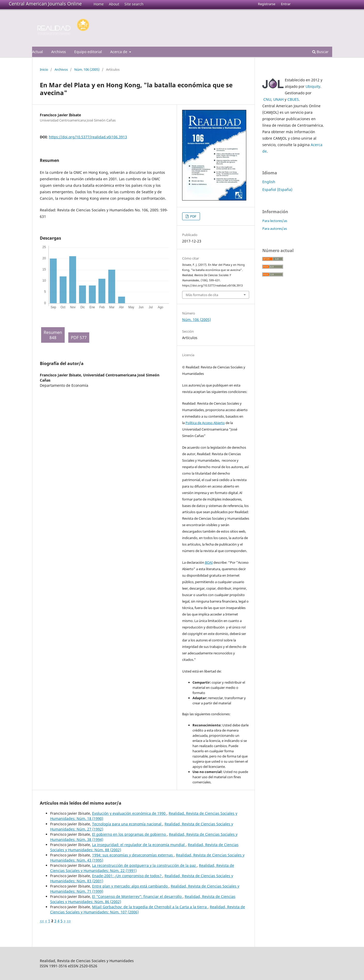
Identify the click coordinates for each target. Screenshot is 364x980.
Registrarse (267, 4)
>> (69, 921)
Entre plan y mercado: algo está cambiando (130, 886)
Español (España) (277, 189)
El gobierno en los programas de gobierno (129, 834)
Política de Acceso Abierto (205, 423)
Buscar (320, 52)
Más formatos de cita (202, 295)
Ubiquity (313, 86)
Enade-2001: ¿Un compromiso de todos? (127, 876)
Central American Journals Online (45, 4)
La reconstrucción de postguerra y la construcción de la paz (144, 865)
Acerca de (119, 52)
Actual (38, 52)
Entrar (286, 4)
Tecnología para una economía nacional (127, 824)
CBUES (293, 99)
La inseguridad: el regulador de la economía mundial (139, 845)
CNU (267, 99)
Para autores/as (275, 228)
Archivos (59, 52)
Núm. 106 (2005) (87, 69)
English (269, 182)
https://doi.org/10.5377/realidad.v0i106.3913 (88, 137)
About (114, 4)
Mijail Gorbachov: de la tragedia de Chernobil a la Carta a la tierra (150, 907)
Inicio (44, 69)
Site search (134, 4)
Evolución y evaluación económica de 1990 (129, 813)
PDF (193, 216)
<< (42, 921)
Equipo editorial (88, 52)
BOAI (209, 562)
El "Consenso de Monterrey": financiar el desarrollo (137, 896)
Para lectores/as (275, 221)
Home (99, 4)
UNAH (278, 99)
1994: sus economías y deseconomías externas (133, 855)
